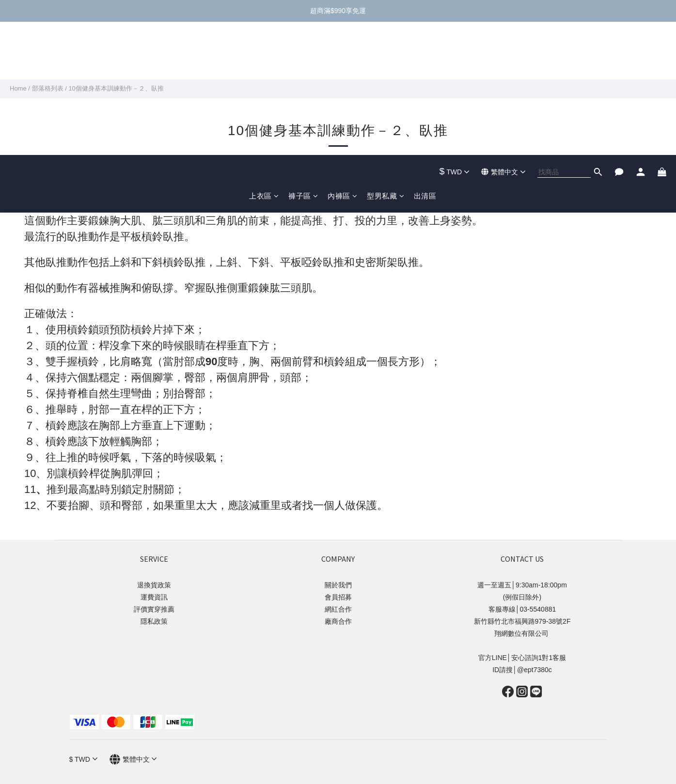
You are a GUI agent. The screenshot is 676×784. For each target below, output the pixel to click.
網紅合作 (338, 609)
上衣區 (264, 63)
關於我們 (338, 585)
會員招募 (338, 597)
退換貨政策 (154, 585)
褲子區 (303, 63)
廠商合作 (338, 621)
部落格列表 (48, 88)
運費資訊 (154, 597)
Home (18, 88)
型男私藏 (385, 63)
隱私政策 (154, 621)
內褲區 (342, 63)
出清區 (425, 63)
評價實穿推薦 (154, 609)
